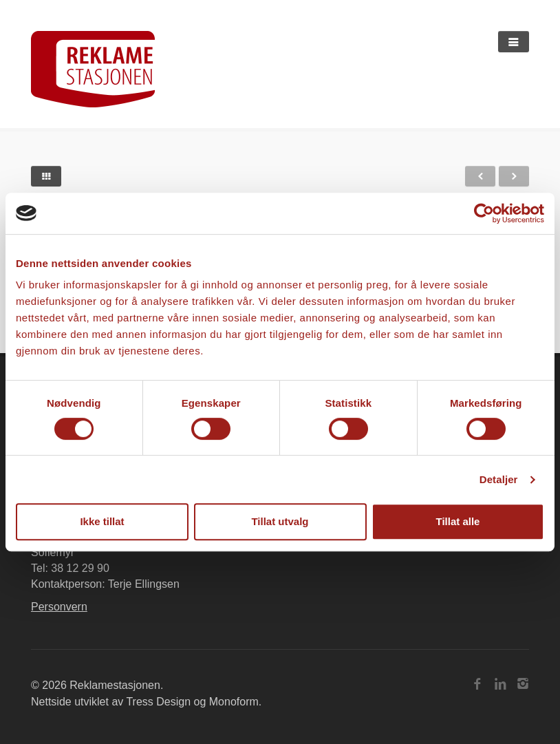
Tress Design (158, 702)
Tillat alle (458, 521)
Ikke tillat (102, 521)
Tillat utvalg (280, 521)
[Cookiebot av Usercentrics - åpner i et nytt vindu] (484, 213)
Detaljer (499, 479)
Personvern (59, 607)
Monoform (234, 702)
